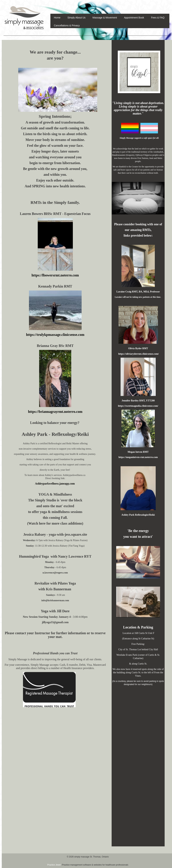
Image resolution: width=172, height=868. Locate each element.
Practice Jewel (54, 865)
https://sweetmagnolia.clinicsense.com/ (138, 406)
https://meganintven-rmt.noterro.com (138, 457)
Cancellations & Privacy (67, 25)
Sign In (166, 2)
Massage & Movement (105, 18)
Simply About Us (76, 18)
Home (57, 18)
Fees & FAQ (158, 18)
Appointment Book (134, 18)
